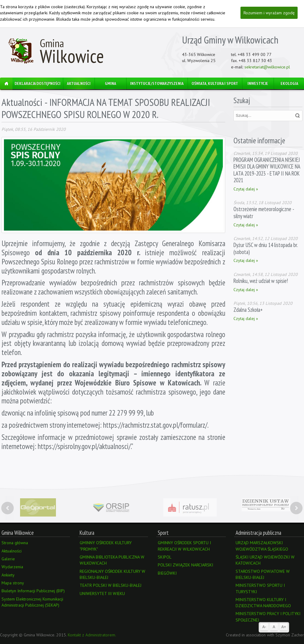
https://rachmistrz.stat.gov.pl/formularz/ (155, 425)
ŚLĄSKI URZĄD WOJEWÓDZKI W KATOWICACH (265, 560)
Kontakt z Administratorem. (92, 635)
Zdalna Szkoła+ (248, 310)
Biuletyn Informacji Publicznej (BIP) (33, 591)
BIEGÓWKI (167, 573)
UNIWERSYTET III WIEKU (102, 594)
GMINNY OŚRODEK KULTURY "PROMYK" (106, 546)
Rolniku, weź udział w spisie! (261, 281)
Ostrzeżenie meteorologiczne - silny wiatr (264, 212)
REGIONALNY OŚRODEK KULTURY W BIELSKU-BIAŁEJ (112, 574)
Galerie (8, 559)
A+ (284, 627)
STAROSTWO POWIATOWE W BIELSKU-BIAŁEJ (263, 574)
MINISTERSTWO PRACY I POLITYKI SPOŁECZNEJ (268, 617)
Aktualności (22, 102)
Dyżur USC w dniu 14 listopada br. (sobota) (266, 248)
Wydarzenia (12, 567)
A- (264, 627)
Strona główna (15, 543)
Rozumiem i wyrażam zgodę (269, 13)
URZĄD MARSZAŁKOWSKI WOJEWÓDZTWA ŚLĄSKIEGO (262, 546)
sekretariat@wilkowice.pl (267, 67)
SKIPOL (165, 557)
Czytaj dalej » (246, 189)
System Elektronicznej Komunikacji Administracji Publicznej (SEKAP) (32, 602)
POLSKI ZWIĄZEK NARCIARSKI (185, 565)
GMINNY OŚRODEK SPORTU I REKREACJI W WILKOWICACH (184, 546)
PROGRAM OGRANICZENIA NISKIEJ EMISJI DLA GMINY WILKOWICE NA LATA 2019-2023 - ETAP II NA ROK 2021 (267, 170)
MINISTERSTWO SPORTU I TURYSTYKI (260, 588)
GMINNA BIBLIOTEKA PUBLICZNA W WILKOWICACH (112, 560)
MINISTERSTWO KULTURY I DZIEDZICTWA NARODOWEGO (263, 603)
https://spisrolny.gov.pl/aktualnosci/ (84, 446)
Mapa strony (13, 583)
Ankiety (8, 575)
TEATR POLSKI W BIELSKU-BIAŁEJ (111, 585)
